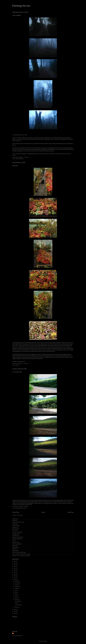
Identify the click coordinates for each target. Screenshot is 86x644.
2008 (15, 610)
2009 (15, 580)
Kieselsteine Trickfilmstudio (18, 537)
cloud (16, 159)
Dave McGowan (15, 527)
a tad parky (17, 508)
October (17, 585)
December (17, 581)
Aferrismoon (15, 520)
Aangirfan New (15, 519)
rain (23, 159)
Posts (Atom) (20, 515)
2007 (15, 611)
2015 (15, 569)
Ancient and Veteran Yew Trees (18, 522)
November (17, 583)
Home (43, 512)
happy (21, 159)
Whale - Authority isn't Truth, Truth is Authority (21, 554)
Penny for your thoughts (17, 544)
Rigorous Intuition (16, 547)
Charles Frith (15, 524)
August (16, 589)
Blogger (45, 641)
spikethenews (15, 549)
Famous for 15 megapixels (17, 532)
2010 (15, 578)
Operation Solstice (16, 542)
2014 (15, 570)
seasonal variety (23, 508)
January (16, 607)
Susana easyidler (15, 551)
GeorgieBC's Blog (16, 534)
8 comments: (26, 157)
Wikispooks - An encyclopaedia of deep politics (21, 556)
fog (19, 159)
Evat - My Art (15, 531)
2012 (15, 574)
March (16, 598)
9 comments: (26, 507)
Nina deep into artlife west (17, 539)
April (16, 596)
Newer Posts (16, 512)
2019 (15, 561)
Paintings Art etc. (21, 6)
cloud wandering (17, 15)
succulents (17, 365)
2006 (15, 613)
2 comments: (26, 363)
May (16, 594)
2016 (15, 567)
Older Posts (71, 512)
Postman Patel (15, 546)
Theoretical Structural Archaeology (19, 552)
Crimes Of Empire (16, 525)
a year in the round (17, 372)
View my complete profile (17, 636)
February (17, 600)
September (17, 587)
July (16, 590)
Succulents (15, 166)
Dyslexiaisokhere (16, 529)
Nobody (14, 541)
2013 (15, 572)
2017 (15, 565)
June (16, 592)
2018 (15, 563)
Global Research (15, 535)
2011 (15, 576)
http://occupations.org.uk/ (20, 362)
